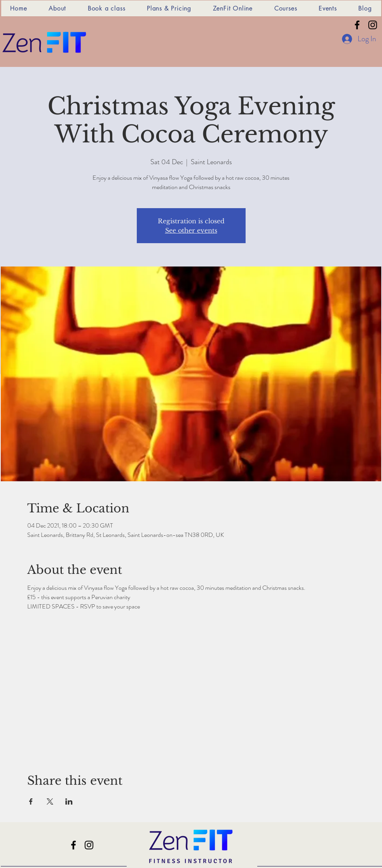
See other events (191, 230)
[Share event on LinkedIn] (69, 801)
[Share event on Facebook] (31, 801)
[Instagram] (373, 25)
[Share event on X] (50, 801)
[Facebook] (357, 25)
